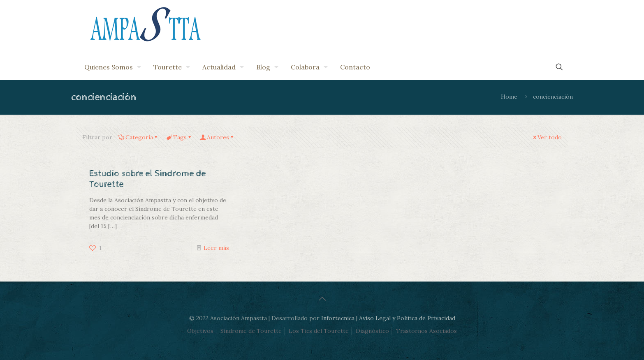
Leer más (216, 248)
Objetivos (200, 331)
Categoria (139, 137)
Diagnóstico (372, 331)
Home (509, 97)
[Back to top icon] (322, 299)
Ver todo (547, 137)
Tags (179, 137)
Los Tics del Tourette (319, 331)
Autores (217, 137)
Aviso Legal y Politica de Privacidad (407, 318)
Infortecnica (338, 318)
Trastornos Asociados (426, 331)
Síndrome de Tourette (251, 331)
